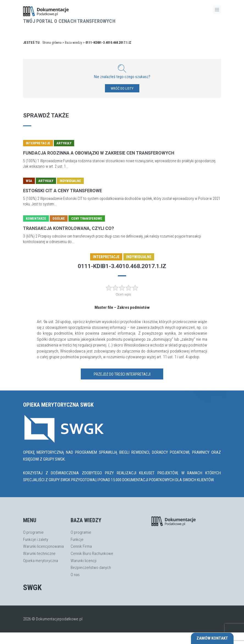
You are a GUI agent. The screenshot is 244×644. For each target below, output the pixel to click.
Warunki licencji (84, 561)
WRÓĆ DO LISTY (122, 88)
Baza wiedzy (74, 43)
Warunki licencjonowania (43, 546)
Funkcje (77, 540)
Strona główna (52, 43)
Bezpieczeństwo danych (91, 568)
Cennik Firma (81, 546)
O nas (75, 575)
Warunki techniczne (39, 554)
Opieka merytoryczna (41, 561)
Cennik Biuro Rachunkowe (92, 554)
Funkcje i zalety (36, 540)
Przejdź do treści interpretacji (122, 374)
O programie (33, 532)
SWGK (32, 587)
